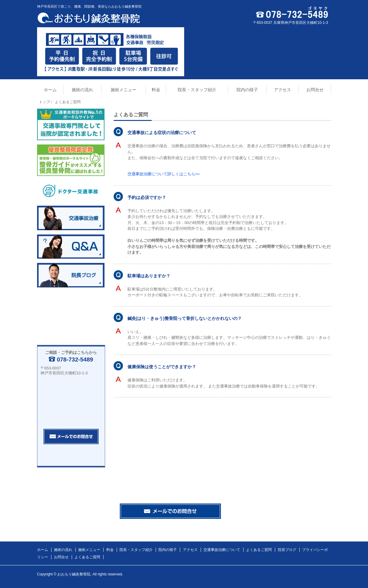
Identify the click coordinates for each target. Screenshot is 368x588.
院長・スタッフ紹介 (197, 90)
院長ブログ (287, 550)
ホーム (50, 90)
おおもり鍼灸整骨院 (91, 18)
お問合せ (315, 90)
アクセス (283, 90)
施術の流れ (82, 90)
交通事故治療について (222, 550)
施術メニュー (123, 90)
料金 (156, 90)
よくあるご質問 (259, 550)
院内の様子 (247, 90)
